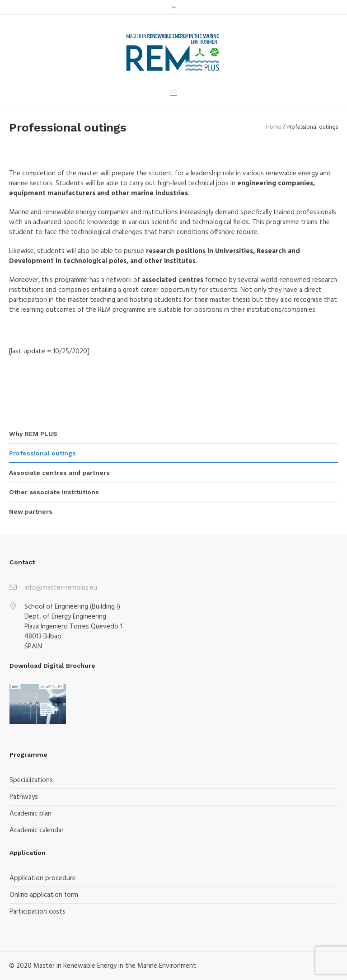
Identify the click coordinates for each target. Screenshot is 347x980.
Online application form (44, 895)
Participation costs (38, 912)
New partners (31, 511)
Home (274, 127)
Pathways (24, 797)
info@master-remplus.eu (61, 588)
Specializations (31, 780)
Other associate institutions (54, 492)
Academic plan (30, 814)
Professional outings (42, 453)
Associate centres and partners (59, 473)
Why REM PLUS (33, 434)
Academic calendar (37, 830)
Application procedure (43, 878)
